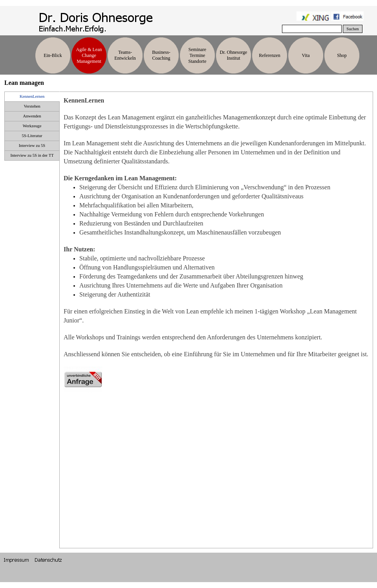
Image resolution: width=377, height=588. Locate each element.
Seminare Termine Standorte (198, 55)
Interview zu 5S (32, 146)
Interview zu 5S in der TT (32, 155)
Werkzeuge (32, 126)
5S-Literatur (32, 136)
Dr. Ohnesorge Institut (234, 55)
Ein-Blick (53, 55)
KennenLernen (32, 96)
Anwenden (32, 116)
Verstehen (32, 106)
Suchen (352, 29)
